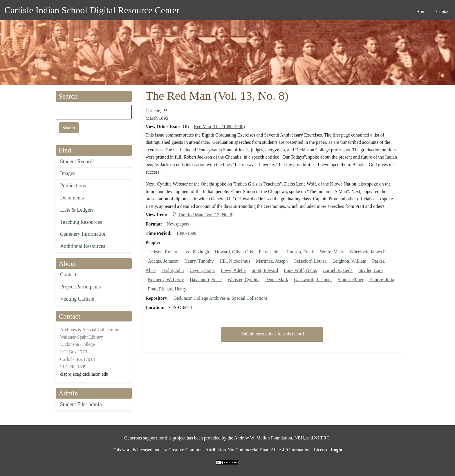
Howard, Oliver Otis (234, 252)
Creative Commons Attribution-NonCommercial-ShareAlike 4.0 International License (248, 450)
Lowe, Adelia (233, 270)
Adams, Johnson (163, 261)
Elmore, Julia (382, 280)
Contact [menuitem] (443, 11)
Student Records (77, 161)
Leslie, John (173, 270)
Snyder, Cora (371, 270)
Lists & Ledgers (77, 210)
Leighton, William (349, 261)
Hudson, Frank (300, 252)
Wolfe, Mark (332, 252)
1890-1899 (186, 233)
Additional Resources (83, 246)
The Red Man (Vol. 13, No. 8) (206, 215)
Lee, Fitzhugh (196, 252)
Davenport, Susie (206, 280)
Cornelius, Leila (338, 270)
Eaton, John (270, 252)
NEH (299, 438)
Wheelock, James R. (368, 252)
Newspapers (178, 224)
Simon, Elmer (351, 280)
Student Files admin (81, 404)
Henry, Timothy (199, 261)
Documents (72, 198)
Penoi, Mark (277, 280)
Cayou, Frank (202, 270)
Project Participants (80, 287)
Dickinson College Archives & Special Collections (220, 298)
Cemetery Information (83, 234)
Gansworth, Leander (313, 280)
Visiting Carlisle (77, 299)
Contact (68, 275)
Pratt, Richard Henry (167, 289)
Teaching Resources (81, 222)
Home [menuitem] (422, 11)
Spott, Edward (265, 270)
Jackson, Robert (163, 252)
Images (68, 173)
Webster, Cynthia (243, 280)
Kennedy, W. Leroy (166, 280)
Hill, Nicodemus (235, 261)
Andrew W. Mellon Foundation (263, 438)
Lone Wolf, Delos (300, 270)
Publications (73, 186)
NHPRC (322, 438)
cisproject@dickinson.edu (84, 374)
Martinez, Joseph (272, 261)
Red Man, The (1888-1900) (219, 127)
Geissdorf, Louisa (310, 261)
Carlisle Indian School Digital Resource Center (92, 10)
